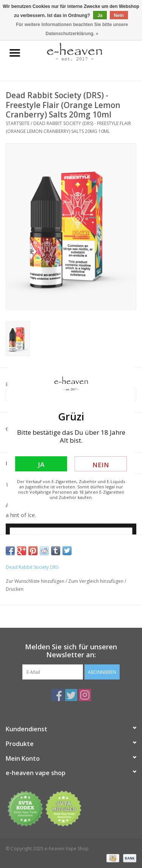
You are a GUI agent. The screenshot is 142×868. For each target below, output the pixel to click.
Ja (41, 464)
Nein (101, 465)
